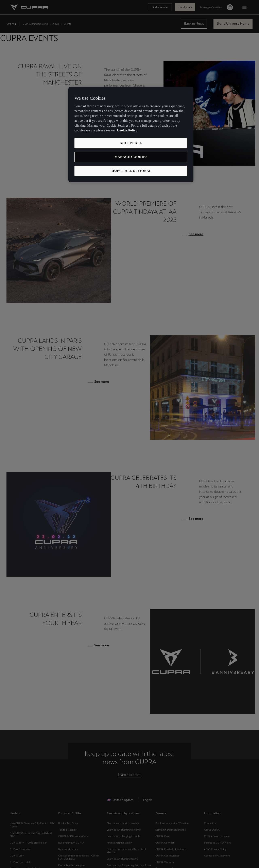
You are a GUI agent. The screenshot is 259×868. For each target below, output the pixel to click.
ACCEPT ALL (131, 143)
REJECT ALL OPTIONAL (131, 171)
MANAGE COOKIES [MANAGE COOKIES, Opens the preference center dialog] (131, 157)
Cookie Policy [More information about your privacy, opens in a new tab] (127, 130)
